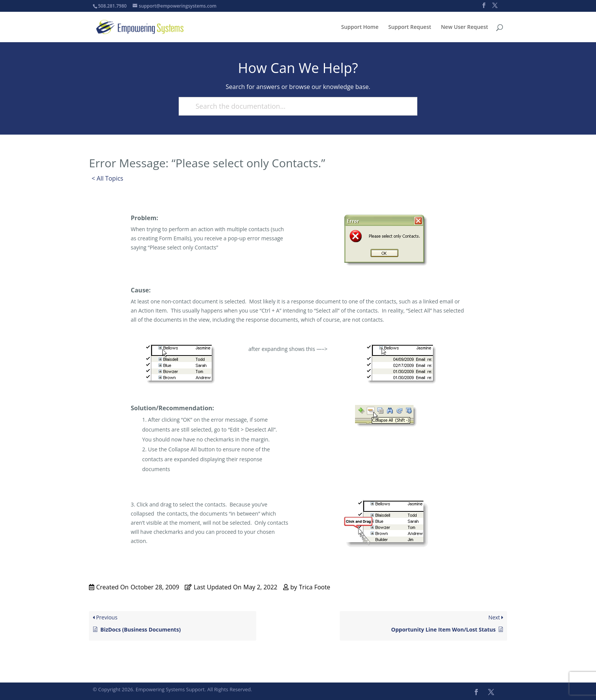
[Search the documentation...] (295, 106)
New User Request (464, 27)
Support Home (360, 27)
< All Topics (107, 178)
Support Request (410, 27)
